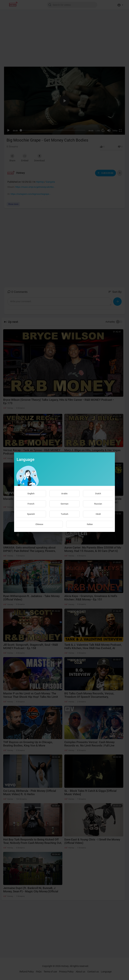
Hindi (98, 514)
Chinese (39, 524)
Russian (98, 504)
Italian (90, 524)
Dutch (98, 494)
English (31, 494)
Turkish (64, 514)
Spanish (31, 514)
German (64, 504)
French (31, 504)
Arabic (64, 494)
